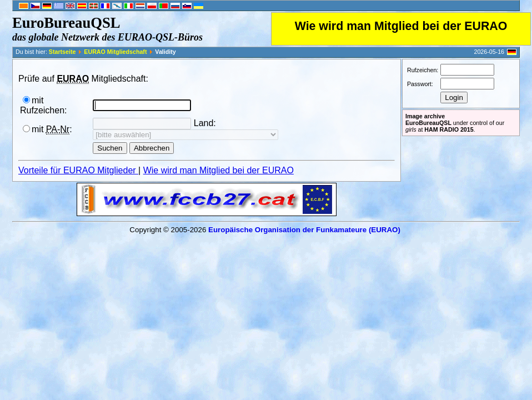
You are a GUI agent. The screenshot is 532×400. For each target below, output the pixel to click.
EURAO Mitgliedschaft (115, 52)
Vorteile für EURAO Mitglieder (78, 170)
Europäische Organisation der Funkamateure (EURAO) (304, 230)
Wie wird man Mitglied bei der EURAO (401, 26)
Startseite (62, 52)
